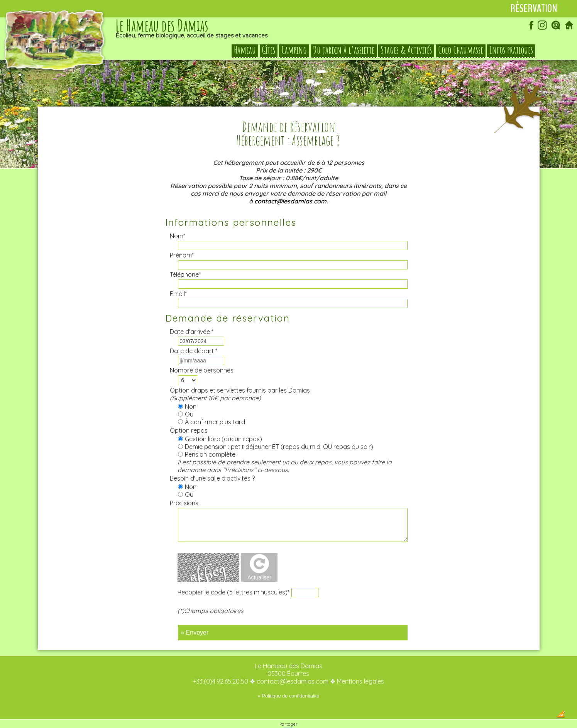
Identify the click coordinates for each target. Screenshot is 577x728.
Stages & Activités (406, 50)
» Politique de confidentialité (288, 681)
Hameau (245, 50)
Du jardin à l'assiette (344, 50)
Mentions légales (360, 666)
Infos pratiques (511, 50)
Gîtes (269, 50)
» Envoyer (195, 617)
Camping (294, 50)
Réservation (534, 8)
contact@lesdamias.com (290, 186)
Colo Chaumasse (461, 50)
